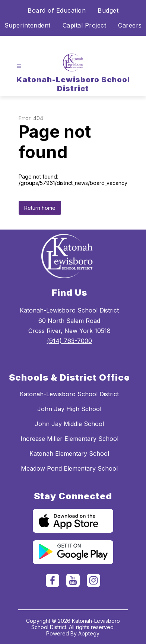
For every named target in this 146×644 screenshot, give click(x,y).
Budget (108, 10)
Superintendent (28, 25)
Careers (130, 25)
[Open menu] (19, 66)
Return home (40, 208)
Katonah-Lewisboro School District (69, 394)
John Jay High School (69, 409)
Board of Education (57, 10)
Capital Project (85, 25)
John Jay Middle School (69, 424)
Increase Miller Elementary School (69, 439)
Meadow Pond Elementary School (69, 468)
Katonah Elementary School (69, 454)
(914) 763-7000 (69, 341)
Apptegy (89, 633)
